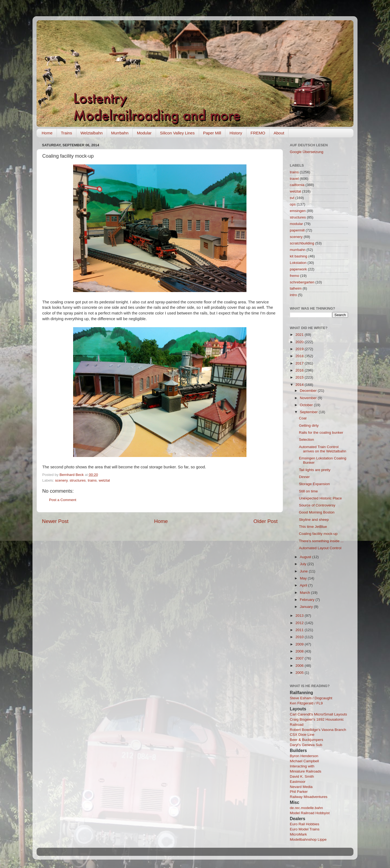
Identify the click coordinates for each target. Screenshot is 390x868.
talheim (296, 288)
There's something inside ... (321, 541)
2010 (300, 637)
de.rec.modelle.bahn (306, 808)
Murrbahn (120, 133)
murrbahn (298, 250)
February (308, 600)
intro (293, 295)
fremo (295, 276)
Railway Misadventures (309, 797)
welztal (104, 480)
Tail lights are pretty (315, 470)
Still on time (308, 491)
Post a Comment (63, 500)
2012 (300, 623)
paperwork (298, 269)
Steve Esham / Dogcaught (311, 698)
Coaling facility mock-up (318, 534)
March (305, 593)
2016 (300, 370)
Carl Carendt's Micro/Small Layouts (318, 714)
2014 (300, 385)
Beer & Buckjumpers (306, 740)
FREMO (258, 133)
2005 (300, 673)
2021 (300, 335)
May (304, 578)
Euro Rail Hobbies (305, 824)
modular (296, 224)
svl (292, 198)
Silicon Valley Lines (177, 133)
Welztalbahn (92, 133)
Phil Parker (299, 792)
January (307, 607)
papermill (297, 230)
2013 (300, 616)
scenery (61, 480)
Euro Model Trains (305, 829)
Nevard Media (301, 787)
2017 (300, 363)
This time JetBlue (313, 527)
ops (293, 204)
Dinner (304, 477)
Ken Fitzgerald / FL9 (306, 703)
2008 (300, 651)
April (304, 585)
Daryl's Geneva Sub (306, 745)
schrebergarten (302, 282)
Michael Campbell (304, 761)
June (304, 571)
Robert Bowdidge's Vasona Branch (318, 730)
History (236, 133)
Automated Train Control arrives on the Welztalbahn (323, 449)
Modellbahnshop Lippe (308, 839)
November (309, 398)
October (307, 405)
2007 (300, 658)
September (309, 412)
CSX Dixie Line (302, 735)
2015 (300, 377)
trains (92, 480)
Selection (307, 440)
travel (294, 179)
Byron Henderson (304, 756)
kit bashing (299, 256)
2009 (300, 644)
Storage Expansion (314, 484)
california (297, 185)
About (279, 133)
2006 (300, 666)
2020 (300, 342)
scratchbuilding (302, 243)
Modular (144, 133)
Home (47, 133)
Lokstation (298, 263)
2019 (300, 349)
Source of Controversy (317, 505)
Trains (66, 133)
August (306, 557)
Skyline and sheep (314, 520)
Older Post (266, 521)
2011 (300, 630)
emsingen (298, 211)
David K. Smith (302, 776)
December (309, 391)
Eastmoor (298, 782)
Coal (303, 418)
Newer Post (55, 521)
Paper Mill (212, 133)
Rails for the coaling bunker (321, 433)
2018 (300, 356)
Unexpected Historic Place (320, 498)
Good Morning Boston (317, 512)
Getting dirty (309, 425)
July (304, 564)
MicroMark (298, 834)
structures (78, 480)
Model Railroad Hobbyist (310, 813)
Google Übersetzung (307, 152)
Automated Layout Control (320, 548)
